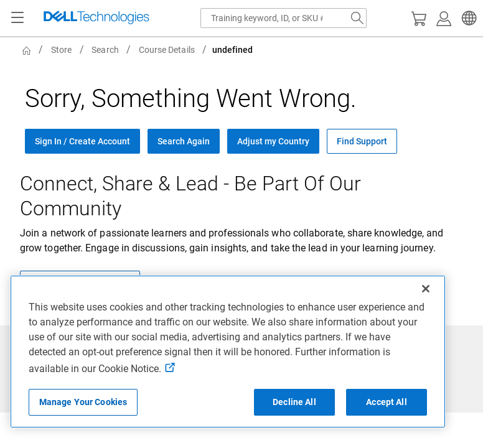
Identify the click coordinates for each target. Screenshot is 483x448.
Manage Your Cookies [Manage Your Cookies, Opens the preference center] (83, 402)
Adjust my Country (273, 141)
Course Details (167, 50)
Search (105, 50)
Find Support (362, 141)
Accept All (386, 402)
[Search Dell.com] (357, 18)
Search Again (184, 141)
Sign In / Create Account (82, 141)
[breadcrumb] (244, 50)
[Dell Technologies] (96, 18)
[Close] (426, 289)
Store (61, 50)
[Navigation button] (17, 18)
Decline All (294, 402)
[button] (467, 18)
